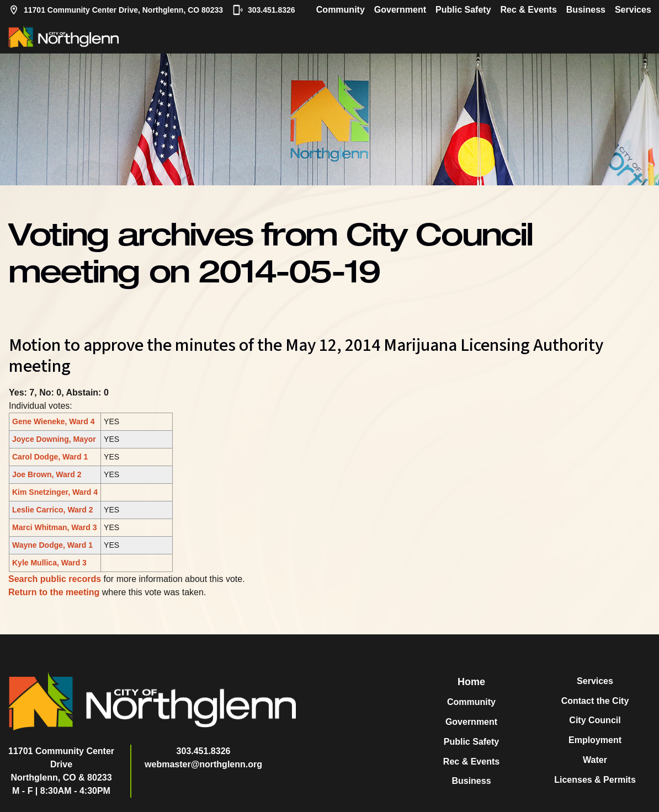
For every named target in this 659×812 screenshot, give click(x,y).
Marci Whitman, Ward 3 (55, 527)
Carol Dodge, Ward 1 (50, 457)
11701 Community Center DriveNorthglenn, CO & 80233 (61, 764)
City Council (595, 720)
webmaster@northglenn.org (203, 764)
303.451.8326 (264, 10)
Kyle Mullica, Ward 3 (49, 563)
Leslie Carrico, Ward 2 (53, 510)
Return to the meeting (54, 592)
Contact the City (595, 701)
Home (471, 682)
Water (595, 760)
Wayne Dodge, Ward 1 (52, 545)
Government (400, 10)
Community (341, 10)
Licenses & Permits (595, 780)
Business (586, 10)
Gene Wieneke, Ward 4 (54, 421)
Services (633, 10)
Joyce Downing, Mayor (54, 439)
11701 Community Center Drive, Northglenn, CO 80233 (116, 10)
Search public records (55, 579)
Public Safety (463, 10)
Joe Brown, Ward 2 (47, 474)
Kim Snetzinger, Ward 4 (55, 492)
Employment (595, 740)
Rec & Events (529, 10)
